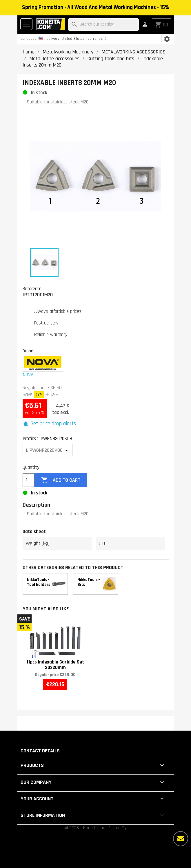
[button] (49, 424)
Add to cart (61, 480)
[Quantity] (29, 480)
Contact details (40, 751)
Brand (28, 351)
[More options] (181, 839)
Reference (32, 288)
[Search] (103, 25)
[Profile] (48, 450)
